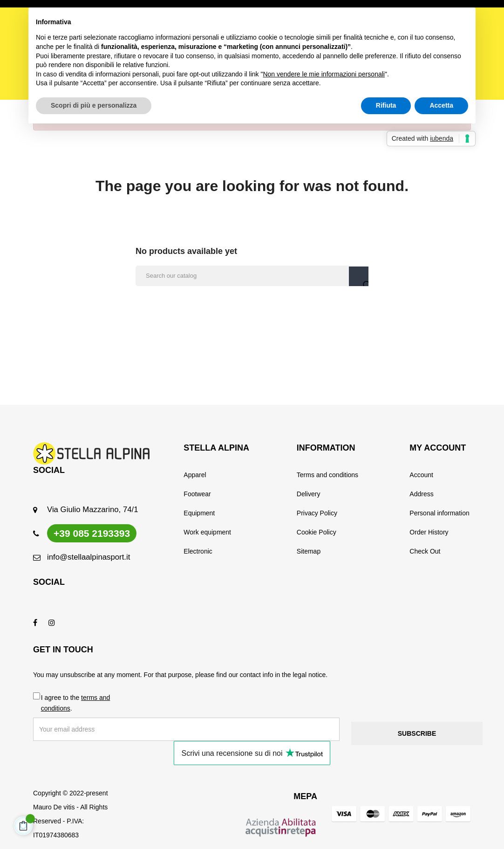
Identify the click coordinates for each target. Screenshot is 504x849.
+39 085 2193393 (92, 533)
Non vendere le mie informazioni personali (324, 74)
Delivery (309, 494)
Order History (429, 532)
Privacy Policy (317, 513)
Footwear (197, 494)
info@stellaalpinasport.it (89, 557)
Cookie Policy (317, 532)
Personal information (439, 513)
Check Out (425, 551)
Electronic (198, 551)
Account (421, 475)
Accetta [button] (441, 105)
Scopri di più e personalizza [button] (94, 105)
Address (421, 494)
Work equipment (207, 532)
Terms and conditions (327, 475)
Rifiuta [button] (386, 105)
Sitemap (309, 551)
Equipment (199, 513)
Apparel (195, 475)
